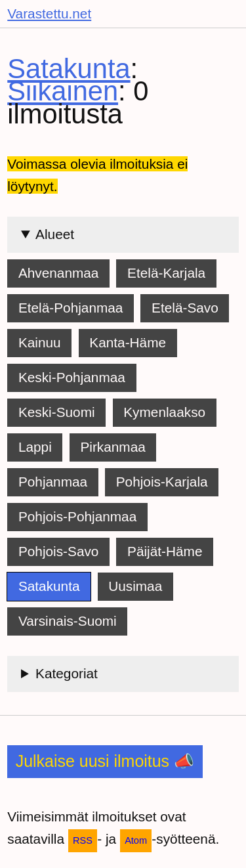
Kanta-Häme (128, 342)
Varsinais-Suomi (68, 621)
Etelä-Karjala (166, 273)
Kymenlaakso (164, 412)
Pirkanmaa (113, 447)
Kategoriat (67, 673)
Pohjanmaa (53, 482)
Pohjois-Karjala (162, 482)
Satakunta (69, 69)
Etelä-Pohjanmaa (71, 308)
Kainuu (40, 342)
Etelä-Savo (185, 308)
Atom (136, 840)
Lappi (35, 447)
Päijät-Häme (165, 551)
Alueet (55, 234)
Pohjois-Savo (59, 551)
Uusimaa (135, 586)
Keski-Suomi (57, 412)
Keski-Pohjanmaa (72, 377)
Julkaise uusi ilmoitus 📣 (105, 761)
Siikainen (63, 91)
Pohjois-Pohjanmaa (77, 516)
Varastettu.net (49, 13)
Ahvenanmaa (59, 273)
